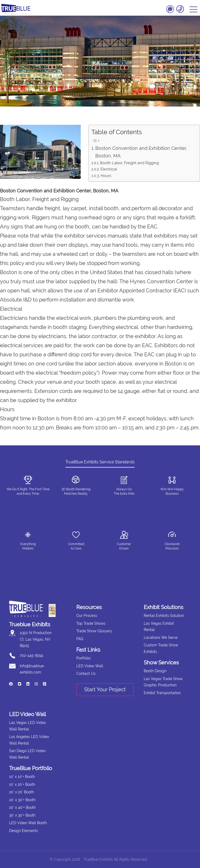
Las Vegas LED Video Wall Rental (27, 726)
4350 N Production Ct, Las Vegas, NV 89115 (36, 639)
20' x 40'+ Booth (22, 807)
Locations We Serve (161, 637)
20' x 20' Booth (21, 792)
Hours (106, 176)
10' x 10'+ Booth (22, 777)
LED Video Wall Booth (28, 823)
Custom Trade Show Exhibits (161, 648)
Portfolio (83, 658)
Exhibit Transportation (162, 693)
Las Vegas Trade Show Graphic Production (163, 682)
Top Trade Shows (91, 623)
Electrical (109, 169)
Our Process (87, 616)
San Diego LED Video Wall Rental (27, 754)
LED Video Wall (90, 666)
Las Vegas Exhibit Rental (159, 627)
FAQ (80, 639)
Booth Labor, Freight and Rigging (129, 163)
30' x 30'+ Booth (22, 815)
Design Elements (24, 831)
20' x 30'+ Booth (22, 800)
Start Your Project (105, 689)
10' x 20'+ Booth (22, 784)
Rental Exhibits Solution (164, 616)
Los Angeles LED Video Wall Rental (29, 740)
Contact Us (86, 674)
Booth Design (155, 671)
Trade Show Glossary (94, 631)
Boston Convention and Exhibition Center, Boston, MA (141, 152)
